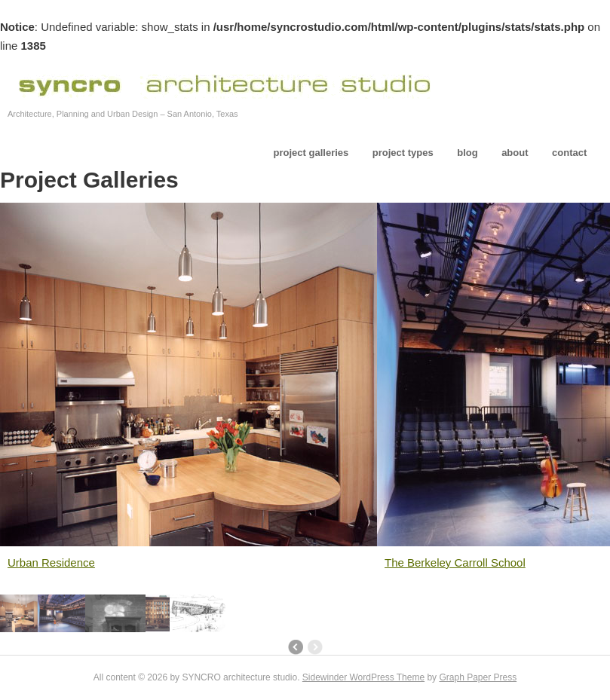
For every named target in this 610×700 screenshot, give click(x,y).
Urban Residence (51, 562)
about (515, 153)
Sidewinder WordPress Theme (363, 677)
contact (569, 153)
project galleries (311, 153)
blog (467, 153)
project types (403, 153)
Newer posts (295, 647)
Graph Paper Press (478, 677)
